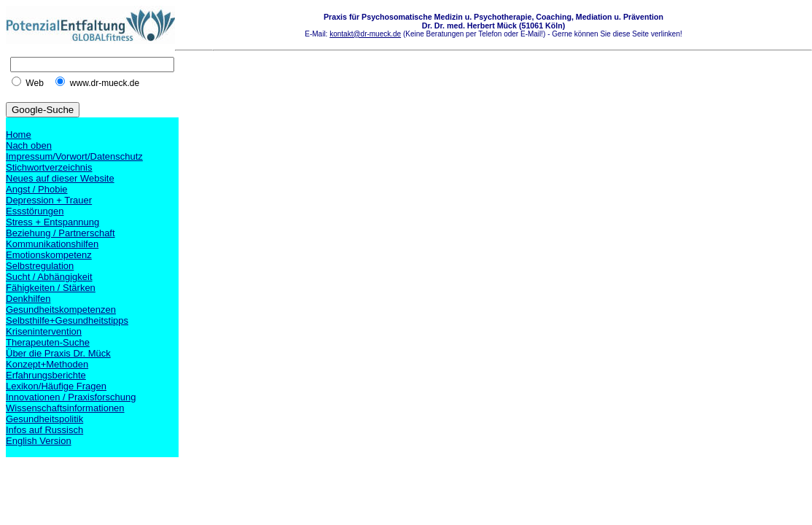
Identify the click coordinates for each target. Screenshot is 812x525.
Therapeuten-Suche (48, 342)
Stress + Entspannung (52, 222)
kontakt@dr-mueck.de (365, 34)
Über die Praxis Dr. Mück (58, 353)
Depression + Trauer (49, 200)
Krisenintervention (44, 331)
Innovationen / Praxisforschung (71, 397)
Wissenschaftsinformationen (65, 408)
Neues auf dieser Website (60, 178)
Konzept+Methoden (47, 364)
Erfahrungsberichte (46, 375)
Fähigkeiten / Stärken (51, 288)
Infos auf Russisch (44, 430)
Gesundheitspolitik (44, 419)
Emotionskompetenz (49, 255)
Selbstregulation (40, 266)
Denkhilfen (28, 299)
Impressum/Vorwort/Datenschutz (74, 156)
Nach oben (29, 145)
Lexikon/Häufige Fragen (56, 386)
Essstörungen (35, 211)
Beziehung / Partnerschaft (60, 233)
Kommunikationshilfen (52, 244)
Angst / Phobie (37, 189)
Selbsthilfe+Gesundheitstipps (67, 320)
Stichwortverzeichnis (49, 167)
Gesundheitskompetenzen (61, 310)
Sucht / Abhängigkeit (49, 277)
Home (19, 135)
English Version (39, 441)
